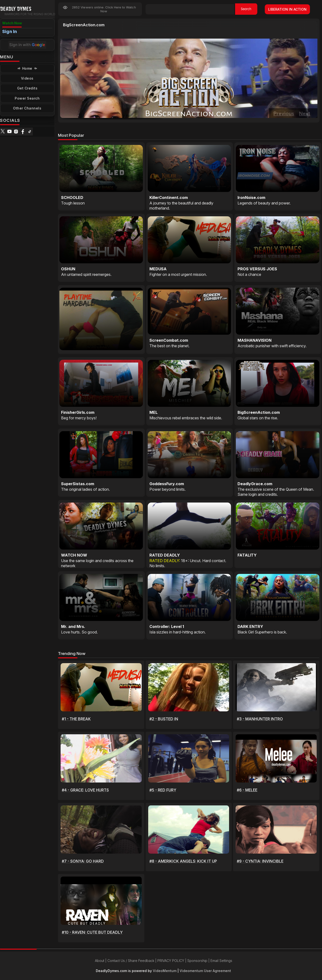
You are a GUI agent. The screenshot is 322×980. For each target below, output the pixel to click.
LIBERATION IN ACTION (287, 9)
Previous (284, 114)
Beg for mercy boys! (79, 418)
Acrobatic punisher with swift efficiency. (272, 346)
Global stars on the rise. (83, 30)
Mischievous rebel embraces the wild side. (186, 418)
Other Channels (27, 108)
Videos (27, 78)
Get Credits (27, 88)
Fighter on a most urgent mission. (178, 274)
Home (27, 68)
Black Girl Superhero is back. (262, 632)
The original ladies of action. (85, 489)
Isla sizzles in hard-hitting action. (178, 632)
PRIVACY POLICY (171, 961)
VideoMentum (165, 971)
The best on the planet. (169, 346)
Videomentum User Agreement (205, 971)
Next (305, 114)
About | (101, 961)
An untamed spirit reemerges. (86, 274)
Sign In (10, 31)
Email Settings (221, 961)
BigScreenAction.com (84, 25)
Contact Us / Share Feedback (131, 961)
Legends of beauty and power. (264, 203)
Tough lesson (73, 203)
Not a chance (249, 274)
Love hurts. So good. (79, 632)
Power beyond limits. (168, 489)
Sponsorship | (199, 961)
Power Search (27, 98)
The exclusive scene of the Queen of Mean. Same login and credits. (276, 492)
